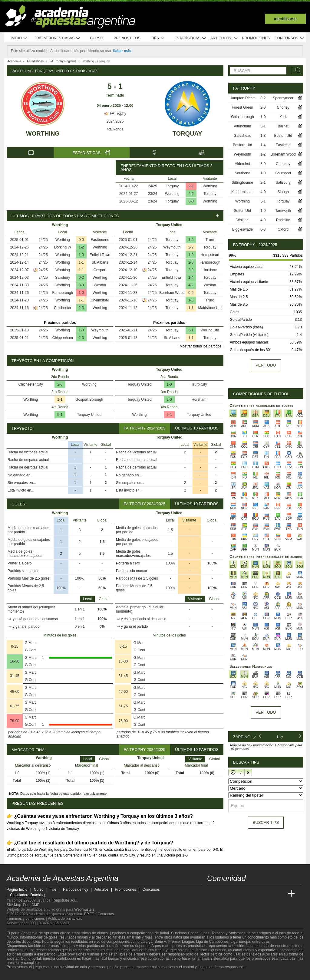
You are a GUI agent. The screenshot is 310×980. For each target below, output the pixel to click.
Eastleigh (283, 145)
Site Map (14, 905)
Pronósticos (127, 38)
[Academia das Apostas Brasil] (235, 894)
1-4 (191, 278)
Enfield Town (100, 255)
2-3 (81, 308)
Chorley (283, 107)
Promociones (256, 38)
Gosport (100, 270)
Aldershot (243, 164)
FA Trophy (115, 113)
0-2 (81, 278)
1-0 (81, 255)
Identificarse (285, 19)
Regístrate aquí (65, 900)
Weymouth (100, 330)
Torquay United (89, 415)
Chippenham (63, 338)
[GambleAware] (22, 975)
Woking (242, 220)
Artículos (224, 38)
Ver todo (266, 365)
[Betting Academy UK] (280, 894)
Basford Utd (242, 145)
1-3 (263, 136)
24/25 (153, 186)
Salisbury (63, 278)
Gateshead (243, 136)
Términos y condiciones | (27, 919)
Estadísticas (190, 38)
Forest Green (243, 107)
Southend (242, 173)
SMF (35, 905)
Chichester (63, 308)
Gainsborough (242, 117)
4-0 (263, 192)
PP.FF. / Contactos (99, 914)
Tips (158, 38)
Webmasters (84, 909)
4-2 (191, 194)
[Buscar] (296, 71)
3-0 (81, 285)
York (283, 117)
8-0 (263, 164)
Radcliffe (283, 220)
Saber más (122, 51)
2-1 (191, 186)
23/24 (153, 194)
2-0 (191, 262)
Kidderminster (242, 192)
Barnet (283, 126)
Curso (97, 38)
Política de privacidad (65, 919)
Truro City (199, 384)
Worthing (43, 133)
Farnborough (63, 293)
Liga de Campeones (212, 942)
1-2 (81, 247)
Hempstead (210, 255)
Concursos (289, 38)
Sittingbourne (243, 183)
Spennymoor (283, 98)
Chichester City (31, 384)
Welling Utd (210, 330)
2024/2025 (115, 121)
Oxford (283, 229)
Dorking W (63, 247)
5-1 (60, 415)
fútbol (164, 933)
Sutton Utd (243, 211)
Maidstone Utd (210, 308)
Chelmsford (100, 300)
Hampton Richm (242, 98)
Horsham (210, 270)
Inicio (19, 38)
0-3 (191, 201)
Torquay (187, 133)
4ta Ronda (115, 129)
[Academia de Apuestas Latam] (269, 894)
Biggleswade (242, 229)
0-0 (81, 240)
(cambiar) (242, 749)
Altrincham (243, 126)
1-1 (81, 262)
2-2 (191, 247)
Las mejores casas (58, 38)
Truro (210, 240)
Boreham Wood (172, 293)
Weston (100, 285)
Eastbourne (100, 240)
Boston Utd (283, 136)
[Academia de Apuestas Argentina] (212, 894)
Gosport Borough (89, 400)
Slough (283, 192)
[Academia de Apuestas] (257, 894)
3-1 (191, 330)
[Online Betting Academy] (246, 894)
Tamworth (283, 211)
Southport (283, 173)
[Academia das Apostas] (223, 894)
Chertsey (283, 164)
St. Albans (100, 262)
